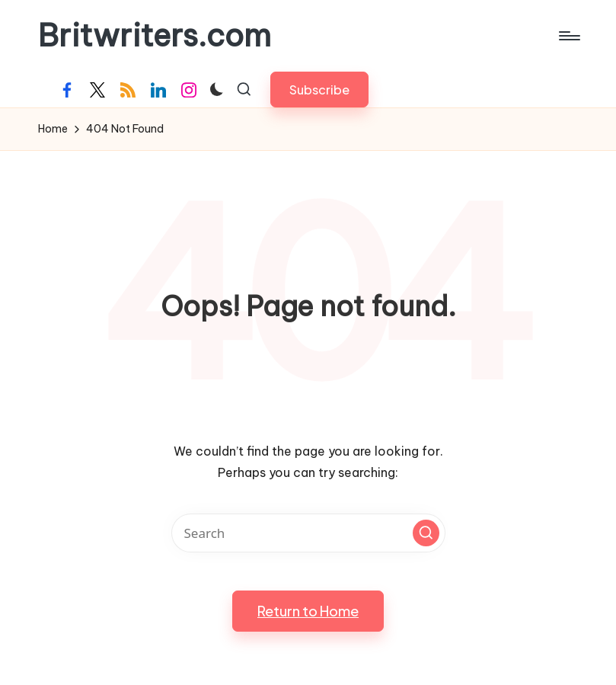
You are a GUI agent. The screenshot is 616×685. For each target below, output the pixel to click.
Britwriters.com (155, 36)
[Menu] (568, 36)
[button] (319, 90)
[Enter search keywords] (308, 533)
